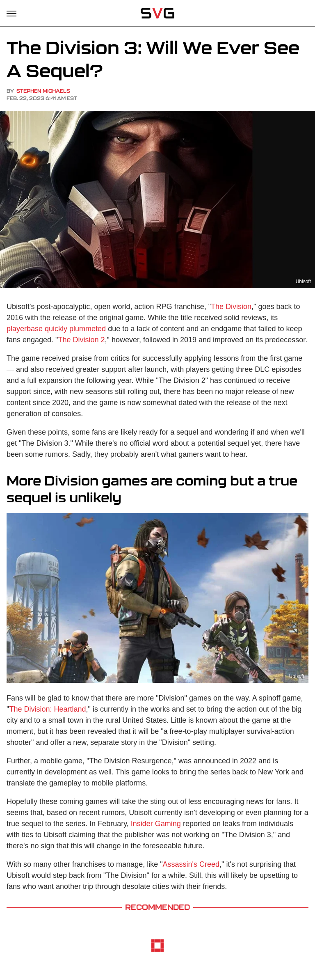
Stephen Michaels (43, 91)
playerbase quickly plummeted (56, 329)
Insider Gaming (156, 824)
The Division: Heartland (47, 709)
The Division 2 (82, 340)
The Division (231, 307)
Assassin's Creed (191, 864)
